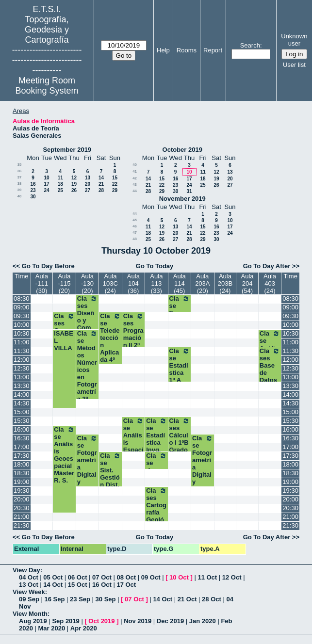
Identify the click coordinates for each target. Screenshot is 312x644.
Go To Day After (267, 266)
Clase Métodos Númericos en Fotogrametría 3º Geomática (87, 373)
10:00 (22, 325)
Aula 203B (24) (225, 283)
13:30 (22, 386)
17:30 (22, 456)
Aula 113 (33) (156, 283)
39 (20, 190)
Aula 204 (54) (247, 283)
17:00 (22, 447)
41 (135, 171)
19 (74, 184)
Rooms (187, 50)
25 (60, 190)
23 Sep (80, 599)
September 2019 (67, 150)
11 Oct (207, 577)
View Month (30, 614)
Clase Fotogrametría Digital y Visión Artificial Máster (87, 475)
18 (60, 184)
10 (46, 178)
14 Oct (53, 585)
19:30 (22, 491)
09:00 (22, 307)
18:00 (22, 464)
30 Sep (106, 599)
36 (20, 171)
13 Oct (29, 585)
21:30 (22, 525)
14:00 (22, 394)
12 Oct (232, 577)
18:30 (22, 473)
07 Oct (102, 577)
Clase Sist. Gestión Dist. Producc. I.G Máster (110, 481)
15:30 (22, 421)
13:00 (22, 377)
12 (74, 178)
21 (101, 184)
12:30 (22, 368)
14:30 (22, 403)
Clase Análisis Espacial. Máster (133, 443)
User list (294, 65)
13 (88, 178)
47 (135, 233)
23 (33, 190)
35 (20, 165)
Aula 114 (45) (180, 283)
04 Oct (29, 577)
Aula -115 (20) (64, 283)
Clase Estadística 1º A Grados (180, 373)
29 (115, 190)
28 (101, 190)
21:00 (22, 517)
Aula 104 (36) (133, 283)
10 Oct (179, 577)
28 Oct (212, 599)
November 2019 (182, 199)
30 (33, 197)
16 (33, 184)
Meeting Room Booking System (47, 86)
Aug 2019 (33, 621)
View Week (29, 592)
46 (135, 226)
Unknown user (294, 40)
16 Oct (102, 585)
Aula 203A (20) (202, 283)
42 (135, 178)
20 (88, 184)
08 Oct (126, 577)
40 (20, 196)
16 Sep (55, 599)
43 (135, 185)
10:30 (22, 333)
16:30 (22, 438)
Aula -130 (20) (87, 283)
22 (115, 184)
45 (135, 220)
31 (189, 191)
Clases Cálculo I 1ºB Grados (180, 439)
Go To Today (155, 266)
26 (74, 190)
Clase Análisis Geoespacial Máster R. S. (64, 455)
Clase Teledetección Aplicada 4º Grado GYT (110, 345)
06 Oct (78, 577)
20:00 (22, 499)
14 (101, 178)
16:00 (22, 429)
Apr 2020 (84, 628)
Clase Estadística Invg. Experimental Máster (156, 446)
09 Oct (151, 577)
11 (60, 178)
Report (213, 50)
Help (163, 50)
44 (135, 191)
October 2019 (182, 150)
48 (135, 239)
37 (20, 177)
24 (46, 190)
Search (250, 45)
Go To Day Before (48, 266)
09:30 (22, 316)
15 (115, 178)
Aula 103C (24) (110, 283)
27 (88, 190)
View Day (26, 570)
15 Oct (78, 585)
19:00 (22, 482)
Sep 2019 (66, 621)
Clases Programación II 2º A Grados (133, 341)
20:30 (22, 508)
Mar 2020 (52, 628)
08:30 (22, 298)
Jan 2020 (203, 621)
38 (20, 184)
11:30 (22, 351)
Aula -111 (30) (42, 283)
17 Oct (126, 585)
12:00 (22, 360)
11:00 (22, 342)
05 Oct (53, 577)
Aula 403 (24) (270, 283)
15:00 (22, 412)
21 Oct (187, 599)
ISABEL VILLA (64, 341)
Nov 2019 (138, 621)
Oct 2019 (101, 621)
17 (46, 184)
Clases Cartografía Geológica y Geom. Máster (156, 516)
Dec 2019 (170, 621)
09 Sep (29, 599)
